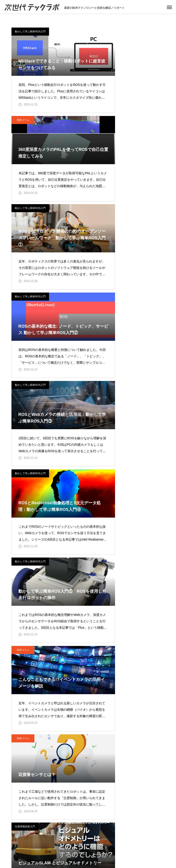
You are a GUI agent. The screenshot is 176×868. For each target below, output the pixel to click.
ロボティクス (141, 842)
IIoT (120, 842)
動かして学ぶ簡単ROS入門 (30, 31)
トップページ (35, 842)
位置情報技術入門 (105, 399)
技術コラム (103, 31)
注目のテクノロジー (68, 842)
